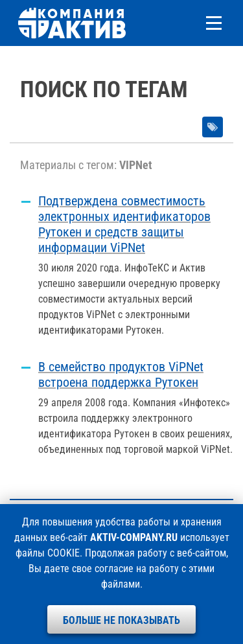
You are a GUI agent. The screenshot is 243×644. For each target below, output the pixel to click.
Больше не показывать (121, 620)
